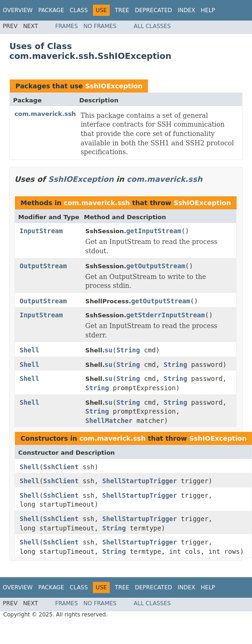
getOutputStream (155, 266)
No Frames (100, 26)
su (108, 350)
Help (208, 10)
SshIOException (114, 86)
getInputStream (154, 231)
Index (187, 10)
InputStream (41, 231)
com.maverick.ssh (45, 114)
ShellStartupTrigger (140, 481)
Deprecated (154, 10)
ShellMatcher (109, 421)
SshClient (61, 467)
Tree (122, 10)
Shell (29, 350)
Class (79, 10)
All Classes (152, 26)
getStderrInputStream (165, 315)
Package (51, 10)
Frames (66, 26)
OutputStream (43, 266)
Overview (18, 10)
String (128, 350)
